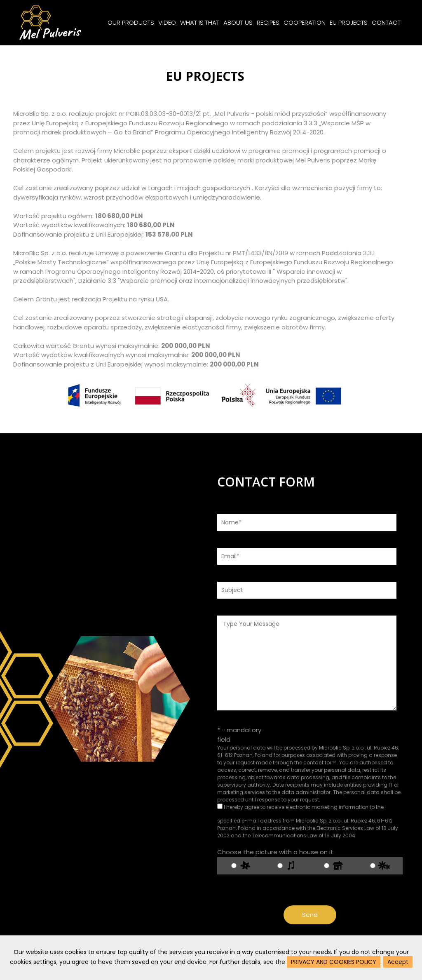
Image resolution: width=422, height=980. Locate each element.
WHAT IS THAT (200, 22)
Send (313, 915)
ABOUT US (238, 22)
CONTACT (386, 22)
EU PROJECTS (349, 22)
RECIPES (268, 22)
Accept (398, 962)
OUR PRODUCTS (131, 22)
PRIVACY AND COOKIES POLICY (334, 962)
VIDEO (167, 22)
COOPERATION (305, 22)
